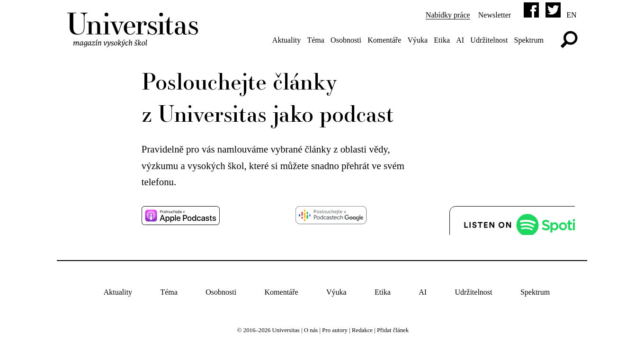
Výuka (417, 40)
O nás (311, 330)
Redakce (362, 330)
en (571, 15)
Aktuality (286, 40)
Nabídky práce (448, 15)
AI (460, 40)
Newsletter (495, 15)
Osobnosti (346, 40)
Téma (315, 40)
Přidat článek (393, 330)
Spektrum (529, 40)
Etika (442, 40)
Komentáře (384, 40)
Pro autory (335, 330)
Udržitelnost (489, 40)
